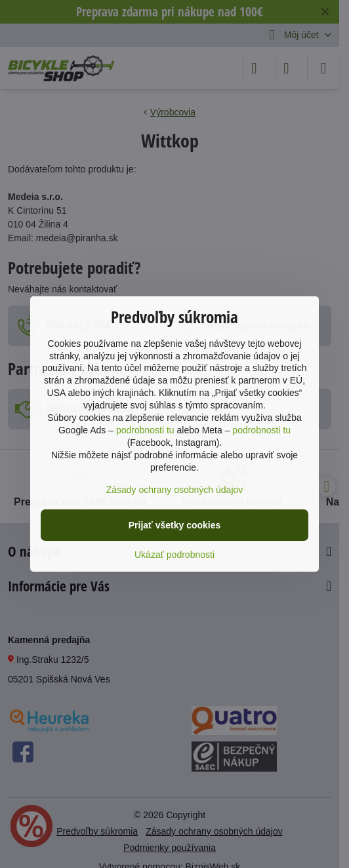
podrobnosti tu (145, 430)
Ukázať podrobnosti (174, 555)
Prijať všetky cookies (175, 525)
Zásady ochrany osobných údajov (175, 490)
